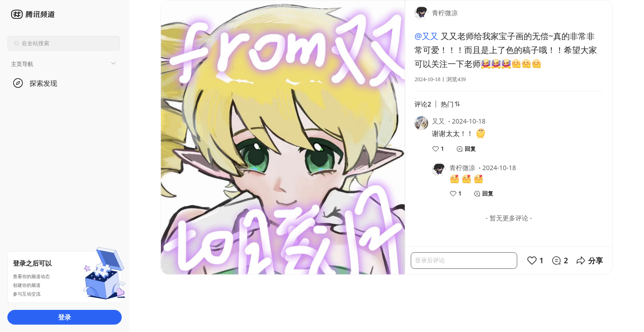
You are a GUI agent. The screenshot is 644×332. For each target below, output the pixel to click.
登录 (65, 317)
